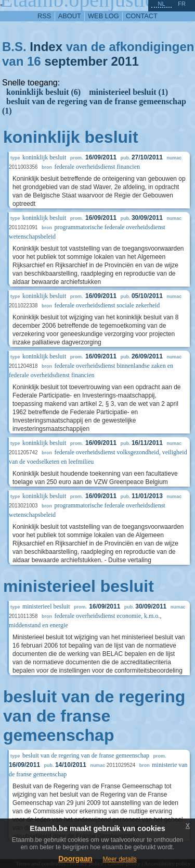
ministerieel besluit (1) (128, 92)
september (76, 61)
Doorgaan (75, 859)
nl (161, 4)
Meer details (119, 859)
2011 (125, 61)
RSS (44, 16)
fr (182, 4)
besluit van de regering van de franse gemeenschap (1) (94, 106)
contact (142, 16)
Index (46, 47)
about (70, 16)
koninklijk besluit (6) (43, 92)
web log (103, 16)
